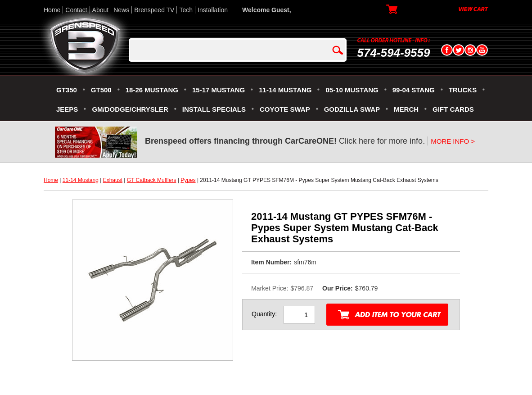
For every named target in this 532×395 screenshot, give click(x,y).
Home (52, 10)
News (121, 10)
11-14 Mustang (81, 180)
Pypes (188, 180)
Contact (76, 10)
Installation (213, 10)
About (101, 10)
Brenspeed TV (154, 10)
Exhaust (113, 180)
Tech (186, 10)
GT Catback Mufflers (152, 180)
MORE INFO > (453, 141)
